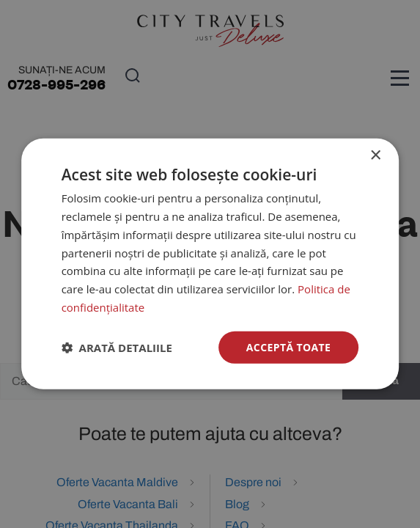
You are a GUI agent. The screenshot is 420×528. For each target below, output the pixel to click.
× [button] (375, 156)
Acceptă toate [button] (289, 346)
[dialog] (210, 264)
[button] (117, 348)
